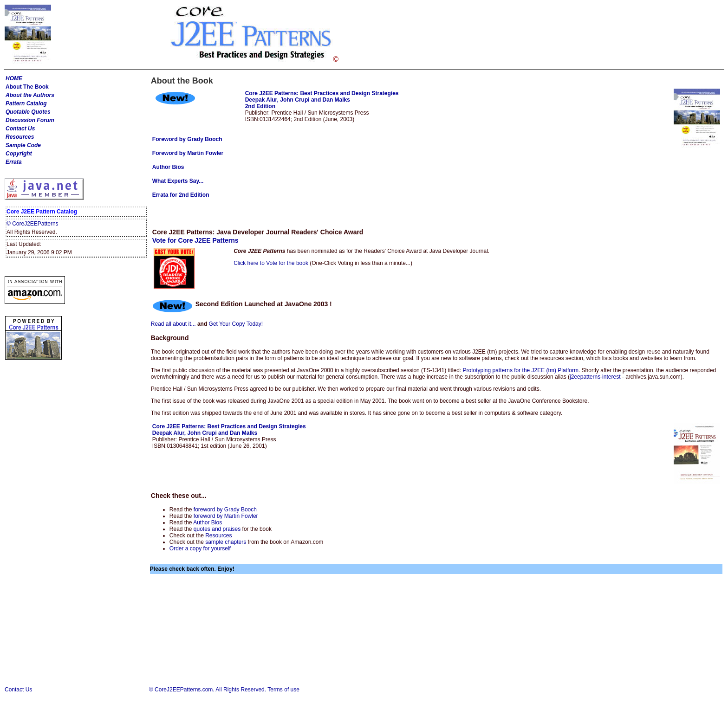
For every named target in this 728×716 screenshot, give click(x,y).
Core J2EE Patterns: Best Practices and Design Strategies (322, 93)
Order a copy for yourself (200, 548)
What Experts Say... (178, 181)
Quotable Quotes (28, 112)
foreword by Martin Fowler (226, 516)
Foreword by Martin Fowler (188, 153)
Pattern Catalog (26, 103)
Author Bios (208, 522)
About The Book (27, 87)
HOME (14, 78)
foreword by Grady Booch (225, 510)
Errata (14, 162)
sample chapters (226, 542)
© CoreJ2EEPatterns (32, 224)
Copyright (19, 154)
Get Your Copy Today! (236, 324)
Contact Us (20, 129)
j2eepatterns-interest (595, 377)
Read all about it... (173, 324)
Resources (20, 137)
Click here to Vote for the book (271, 263)
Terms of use (283, 690)
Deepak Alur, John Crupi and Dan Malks (298, 100)
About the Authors (30, 95)
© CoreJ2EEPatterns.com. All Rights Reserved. (208, 690)
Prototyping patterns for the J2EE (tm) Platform (520, 370)
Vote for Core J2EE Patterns (195, 240)
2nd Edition (260, 106)
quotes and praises (217, 529)
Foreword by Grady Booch (187, 139)
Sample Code (23, 145)
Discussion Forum (30, 120)
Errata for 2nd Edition (181, 195)
